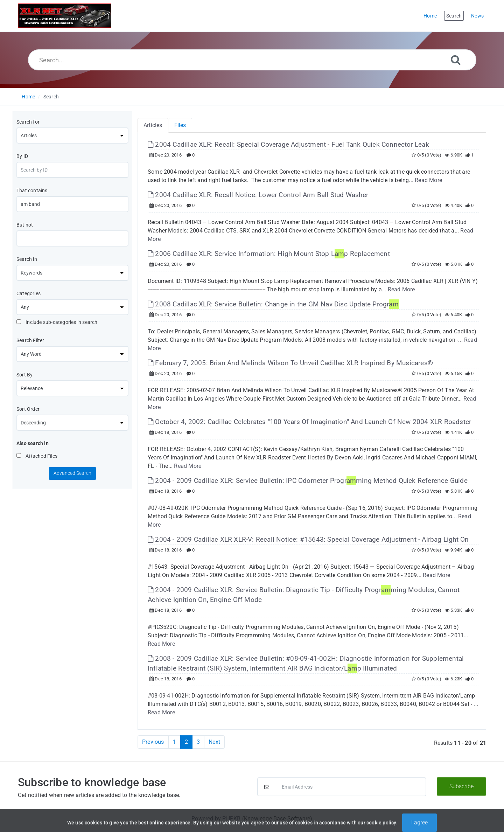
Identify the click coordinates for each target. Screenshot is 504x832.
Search (51, 97)
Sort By (24, 375)
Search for (28, 122)
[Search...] (252, 60)
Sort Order (28, 409)
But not (25, 225)
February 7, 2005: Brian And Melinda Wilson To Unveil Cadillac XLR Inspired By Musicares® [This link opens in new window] (290, 363)
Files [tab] (180, 125)
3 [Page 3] (198, 742)
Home (28, 97)
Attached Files (37, 456)
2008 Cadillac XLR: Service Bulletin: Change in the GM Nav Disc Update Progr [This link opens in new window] (273, 304)
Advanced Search (72, 473)
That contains (32, 190)
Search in (27, 259)
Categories (29, 293)
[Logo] (65, 16)
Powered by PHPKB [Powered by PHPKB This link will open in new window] (216, 819)
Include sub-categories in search (57, 322)
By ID (22, 156)
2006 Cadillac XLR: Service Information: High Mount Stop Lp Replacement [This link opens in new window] (269, 254)
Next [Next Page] (214, 742)
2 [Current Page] (186, 742)
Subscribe (461, 786)
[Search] (456, 60)
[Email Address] (342, 787)
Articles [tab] (153, 125)
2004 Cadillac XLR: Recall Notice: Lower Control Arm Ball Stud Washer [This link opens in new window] (258, 195)
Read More (428, 180)
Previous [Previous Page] (153, 742)
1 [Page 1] (174, 742)
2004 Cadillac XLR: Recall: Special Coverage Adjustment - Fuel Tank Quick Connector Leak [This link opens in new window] (288, 144)
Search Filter (30, 340)
